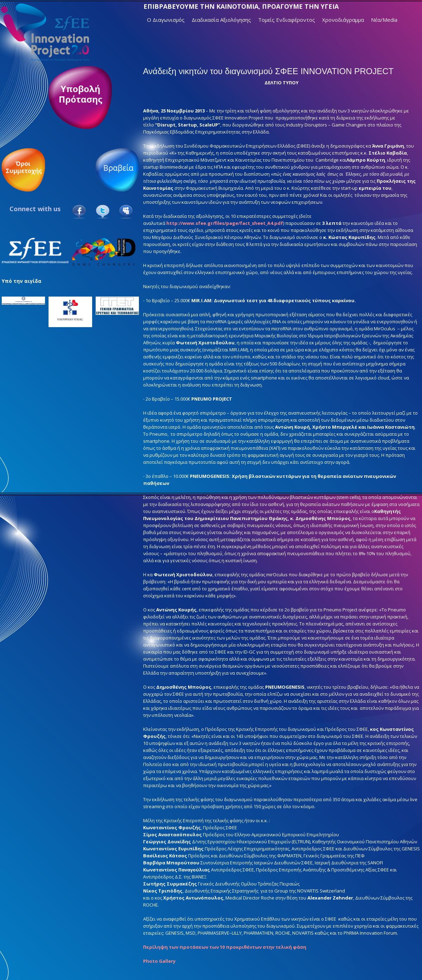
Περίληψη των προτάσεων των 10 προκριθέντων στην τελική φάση (225, 947)
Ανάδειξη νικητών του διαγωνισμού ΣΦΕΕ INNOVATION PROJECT (268, 71)
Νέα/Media (384, 20)
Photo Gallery (159, 961)
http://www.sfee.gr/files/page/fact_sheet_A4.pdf (225, 223)
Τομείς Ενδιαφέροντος (287, 20)
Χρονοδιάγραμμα (343, 20)
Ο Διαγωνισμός (166, 20)
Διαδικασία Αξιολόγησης (221, 20)
